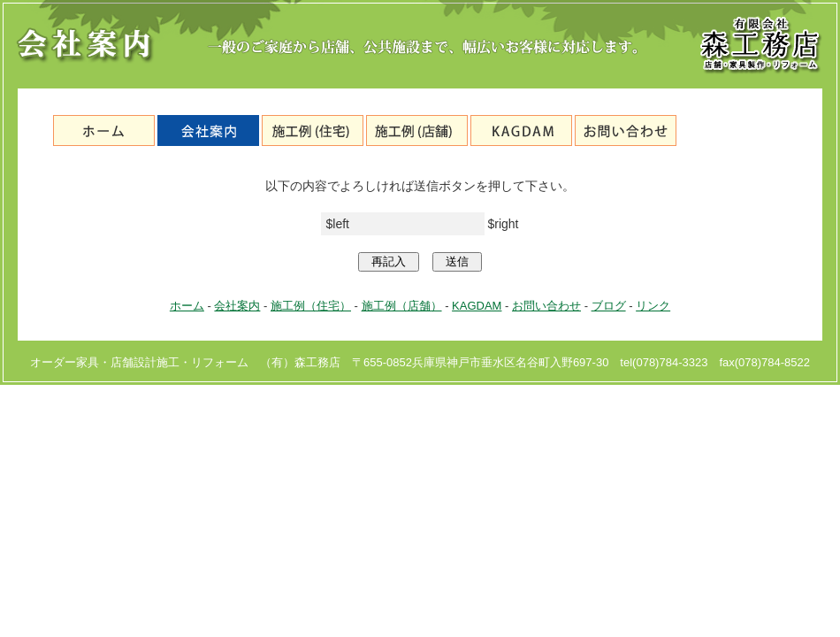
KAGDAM (521, 130)
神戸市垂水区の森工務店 (104, 130)
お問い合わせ (626, 130)
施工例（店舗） (417, 130)
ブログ (730, 130)
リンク (653, 306)
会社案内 (208, 130)
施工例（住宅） (313, 130)
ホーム (187, 306)
